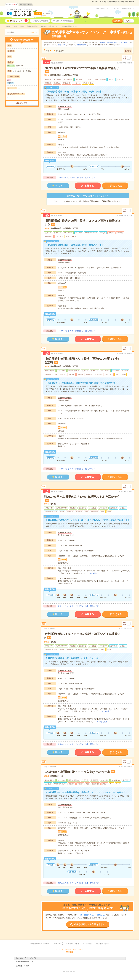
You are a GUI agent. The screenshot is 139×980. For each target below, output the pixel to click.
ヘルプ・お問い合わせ (102, 8)
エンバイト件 (26, 5)
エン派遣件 (12, 5)
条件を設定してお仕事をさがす (90, 924)
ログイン (129, 21)
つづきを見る (92, 573)
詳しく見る (116, 186)
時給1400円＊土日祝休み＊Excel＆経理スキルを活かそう (82, 497)
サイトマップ (115, 8)
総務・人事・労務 (121, 42)
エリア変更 (46, 14)
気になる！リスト (19, 21)
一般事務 (102, 42)
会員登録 (117, 21)
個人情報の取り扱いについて (40, 944)
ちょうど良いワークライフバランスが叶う (19, 10)
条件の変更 (23, 103)
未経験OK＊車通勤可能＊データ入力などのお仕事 (77, 772)
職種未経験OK (82, 45)
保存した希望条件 (41, 21)
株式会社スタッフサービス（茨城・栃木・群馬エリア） (79, 606)
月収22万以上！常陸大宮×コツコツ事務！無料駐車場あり (82, 68)
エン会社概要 (87, 944)
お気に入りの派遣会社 (64, 21)
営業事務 (110, 42)
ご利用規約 (57, 944)
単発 (64, 45)
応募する (89, 186)
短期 (59, 45)
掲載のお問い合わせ (128, 8)
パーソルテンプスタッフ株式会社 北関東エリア (76, 178)
